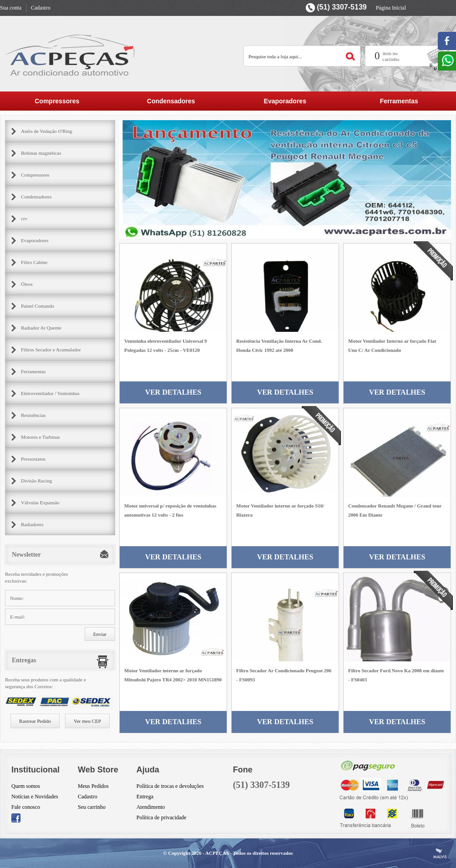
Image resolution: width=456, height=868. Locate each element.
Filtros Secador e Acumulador (51, 350)
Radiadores (32, 524)
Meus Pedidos (93, 786)
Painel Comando (38, 306)
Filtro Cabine (34, 262)
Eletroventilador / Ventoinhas (50, 393)
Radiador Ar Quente (41, 328)
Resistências (33, 415)
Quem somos (26, 786)
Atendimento (151, 807)
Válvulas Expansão (40, 503)
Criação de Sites (440, 853)
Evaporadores (285, 101)
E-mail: (18, 617)
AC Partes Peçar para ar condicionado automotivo (71, 55)
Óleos (27, 284)
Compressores (57, 101)
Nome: (17, 598)
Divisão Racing (36, 481)
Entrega (145, 797)
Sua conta (11, 8)
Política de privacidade (162, 817)
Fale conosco (26, 807)
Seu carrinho (92, 807)
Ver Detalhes (173, 392)
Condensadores (171, 101)
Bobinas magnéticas (41, 153)
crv (24, 218)
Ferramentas (399, 101)
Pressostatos (33, 459)
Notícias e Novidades (35, 797)
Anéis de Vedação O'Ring (47, 131)
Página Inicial (391, 8)
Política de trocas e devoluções (170, 786)
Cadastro (41, 8)
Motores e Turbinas (41, 437)
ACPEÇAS (217, 853)
